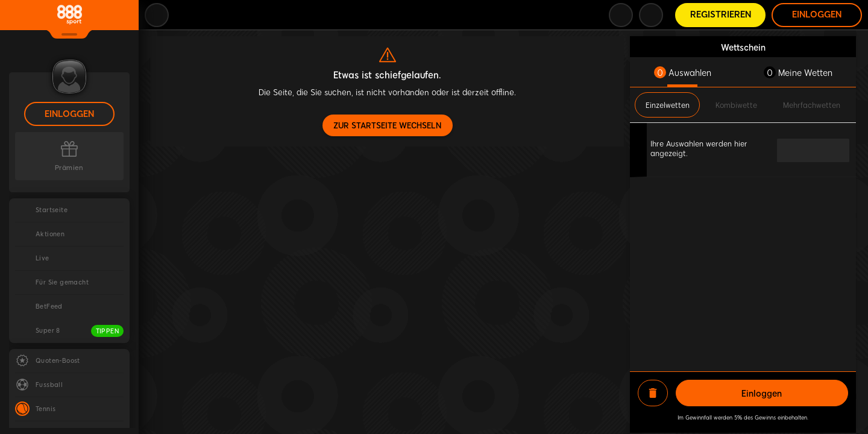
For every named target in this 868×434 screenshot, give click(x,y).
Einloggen (69, 114)
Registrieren (721, 15)
